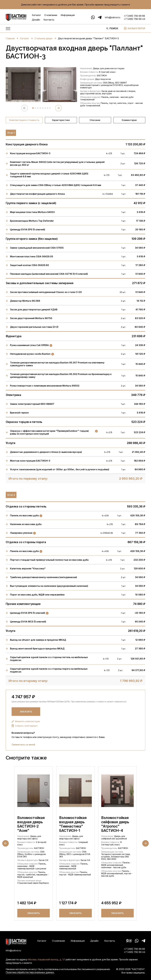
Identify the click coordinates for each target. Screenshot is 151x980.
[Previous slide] (25, 108)
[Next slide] (58, 108)
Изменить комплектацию (26, 721)
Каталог (36, 15)
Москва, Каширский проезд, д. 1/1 (47, 959)
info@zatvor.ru (113, 17)
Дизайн (36, 20)
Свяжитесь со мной (23, 745)
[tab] (33, 108)
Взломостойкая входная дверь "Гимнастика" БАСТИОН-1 (73, 824)
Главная (12, 38)
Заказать (26, 712)
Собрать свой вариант (25, 726)
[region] (75, 120)
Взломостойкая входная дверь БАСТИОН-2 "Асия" (31, 824)
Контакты (49, 20)
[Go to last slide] (6, 843)
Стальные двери (45, 38)
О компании (51, 15)
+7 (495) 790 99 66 (134, 16)
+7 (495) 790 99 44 (134, 19)
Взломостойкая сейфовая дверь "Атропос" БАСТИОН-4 (115, 824)
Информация (68, 15)
